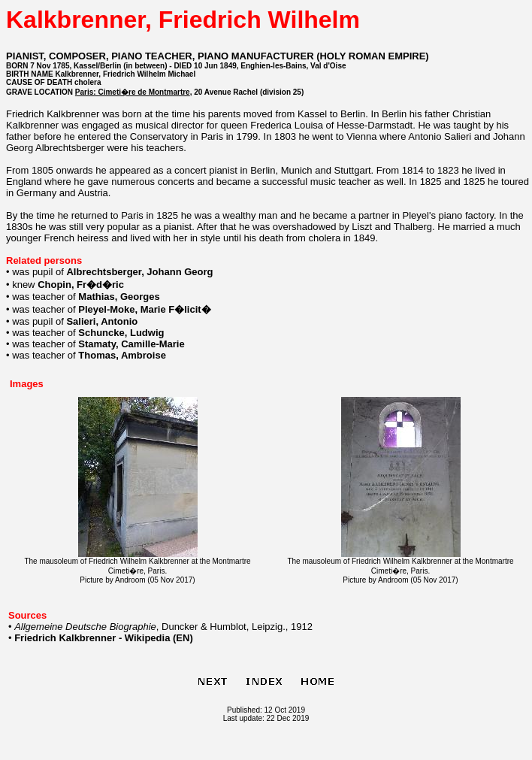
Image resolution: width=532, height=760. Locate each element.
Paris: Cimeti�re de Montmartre (133, 92)
